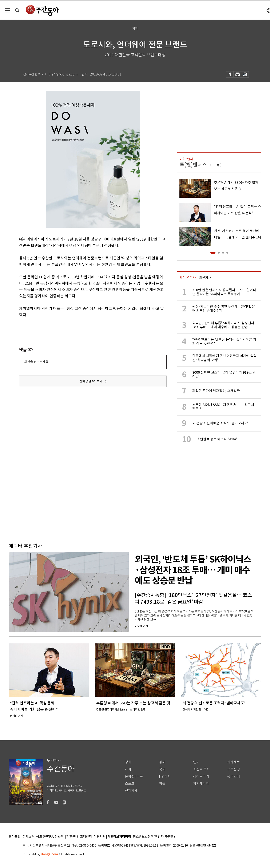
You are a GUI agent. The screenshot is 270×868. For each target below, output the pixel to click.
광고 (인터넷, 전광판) (50, 837)
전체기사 (131, 791)
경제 (162, 762)
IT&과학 (165, 776)
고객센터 (86, 837)
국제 (162, 769)
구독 (217, 165)
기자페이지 (201, 784)
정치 (128, 762)
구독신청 (234, 769)
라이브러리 (201, 776)
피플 (162, 784)
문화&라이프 (134, 776)
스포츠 (130, 784)
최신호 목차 (201, 769)
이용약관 (100, 837)
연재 (196, 762)
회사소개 (28, 837)
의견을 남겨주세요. (37, 362)
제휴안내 (72, 837)
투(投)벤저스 (193, 165)
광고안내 (234, 776)
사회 (128, 769)
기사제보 (234, 762)
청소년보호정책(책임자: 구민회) (154, 837)
